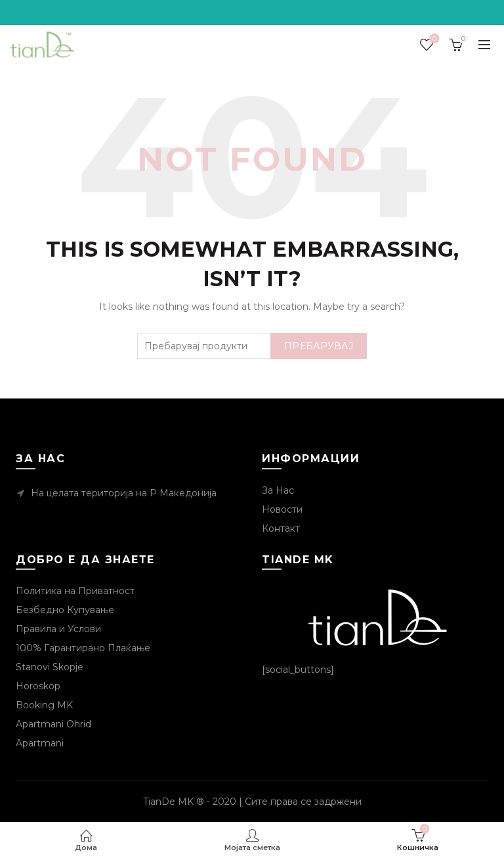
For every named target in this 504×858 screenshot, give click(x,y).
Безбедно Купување (65, 610)
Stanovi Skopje (50, 667)
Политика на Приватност (75, 591)
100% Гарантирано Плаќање (83, 648)
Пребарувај (319, 346)
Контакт (281, 528)
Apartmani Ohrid (53, 724)
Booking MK (44, 705)
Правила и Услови (58, 629)
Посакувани (433, 39)
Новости (282, 509)
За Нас (278, 490)
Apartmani (40, 743)
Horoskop (38, 686)
